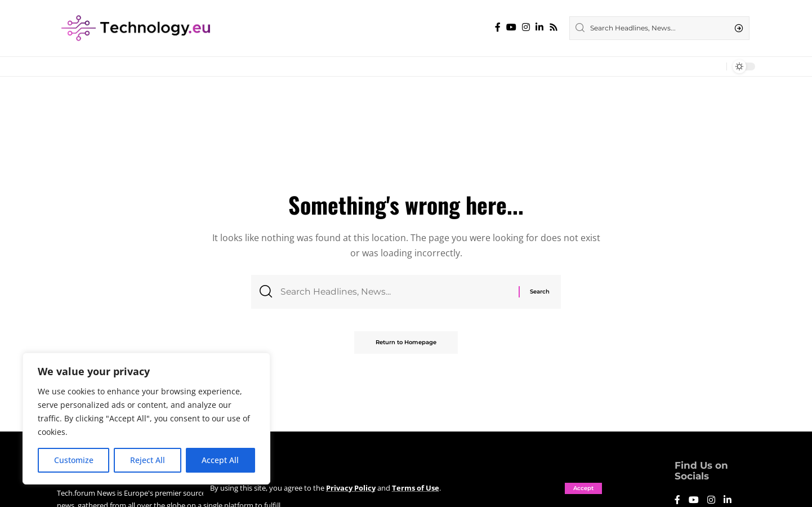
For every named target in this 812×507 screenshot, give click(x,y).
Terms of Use (416, 488)
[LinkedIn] (539, 27)
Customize (74, 460)
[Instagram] (526, 27)
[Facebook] (498, 27)
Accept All (220, 460)
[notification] (715, 66)
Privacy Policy (351, 488)
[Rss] (554, 27)
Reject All (148, 460)
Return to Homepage (406, 343)
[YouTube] (511, 27)
